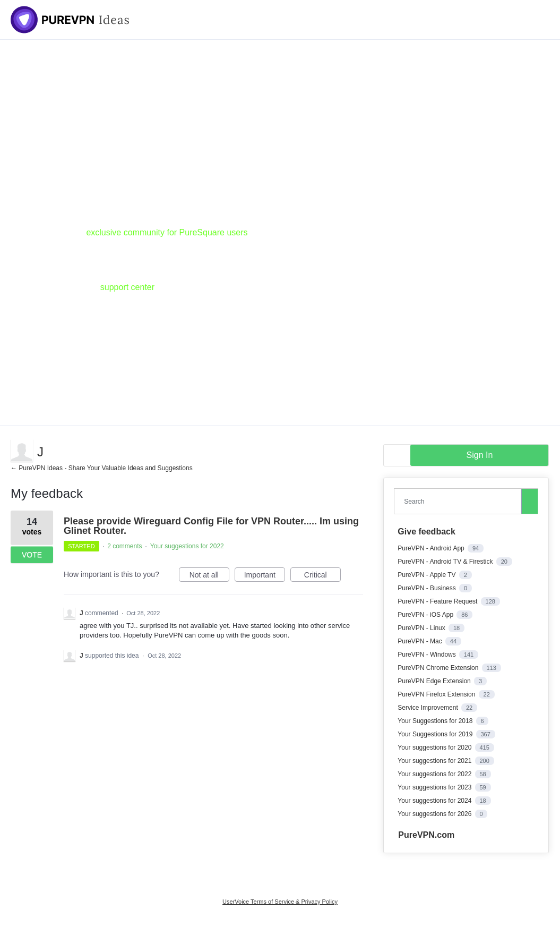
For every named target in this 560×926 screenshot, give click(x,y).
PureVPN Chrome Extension (439, 668)
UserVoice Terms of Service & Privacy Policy (280, 902)
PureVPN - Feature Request (438, 601)
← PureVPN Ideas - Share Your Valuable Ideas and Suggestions (102, 468)
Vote (32, 555)
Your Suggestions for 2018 (436, 721)
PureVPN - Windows (428, 655)
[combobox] (460, 501)
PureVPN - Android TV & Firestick (446, 562)
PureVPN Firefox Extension (437, 694)
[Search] (530, 501)
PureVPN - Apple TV (428, 575)
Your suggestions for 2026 (435, 814)
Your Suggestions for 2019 (436, 734)
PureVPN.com (426, 835)
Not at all (209, 576)
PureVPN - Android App (432, 548)
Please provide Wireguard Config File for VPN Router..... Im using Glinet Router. (211, 526)
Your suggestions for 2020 (435, 747)
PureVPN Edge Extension (435, 681)
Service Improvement (429, 708)
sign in (480, 455)
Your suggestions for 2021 (435, 761)
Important (265, 576)
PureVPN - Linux (422, 628)
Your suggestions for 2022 (187, 546)
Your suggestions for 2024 (435, 801)
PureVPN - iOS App (426, 615)
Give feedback (427, 532)
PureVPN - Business (428, 588)
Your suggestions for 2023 (435, 787)
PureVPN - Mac (421, 641)
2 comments (124, 546)
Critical (322, 576)
